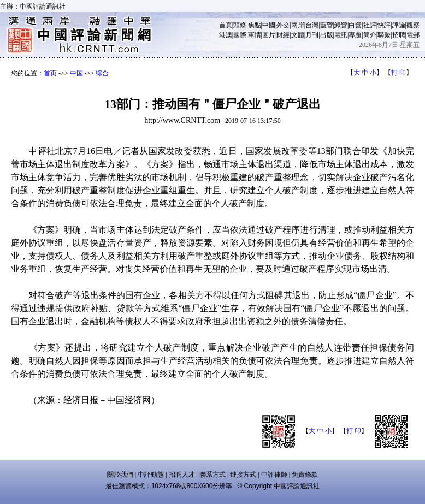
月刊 (312, 35)
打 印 (399, 73)
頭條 (240, 25)
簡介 (370, 35)
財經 (283, 35)
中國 (269, 25)
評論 (399, 25)
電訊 (341, 35)
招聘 (399, 35)
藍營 (327, 25)
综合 (102, 73)
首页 (50, 73)
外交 (283, 25)
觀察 (413, 25)
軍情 (255, 35)
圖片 (269, 35)
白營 (355, 25)
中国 (76, 73)
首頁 (226, 25)
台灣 (312, 25)
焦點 (255, 25)
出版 (327, 35)
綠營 (341, 25)
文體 (298, 35)
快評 (384, 25)
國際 (240, 35)
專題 (355, 35)
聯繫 (384, 35)
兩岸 (298, 25)
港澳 (226, 35)
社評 (370, 25)
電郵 (413, 35)
